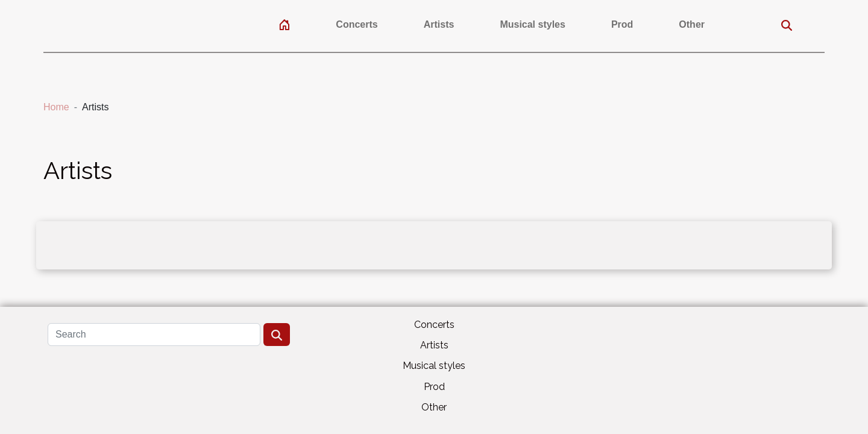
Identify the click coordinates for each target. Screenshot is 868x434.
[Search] (154, 335)
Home (56, 107)
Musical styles (533, 24)
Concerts (357, 24)
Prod (622, 24)
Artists (439, 24)
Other (692, 24)
